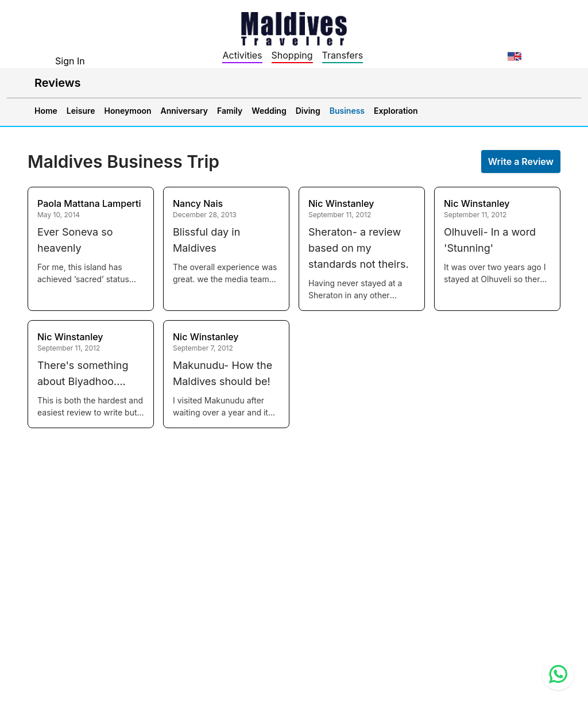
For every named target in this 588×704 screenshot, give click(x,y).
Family (230, 111)
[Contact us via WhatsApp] (558, 674)
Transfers (343, 55)
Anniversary (185, 111)
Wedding (269, 111)
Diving (308, 111)
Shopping (292, 55)
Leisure (81, 111)
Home (46, 111)
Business (347, 111)
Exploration (396, 111)
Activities (242, 55)
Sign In (70, 61)
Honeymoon (128, 111)
